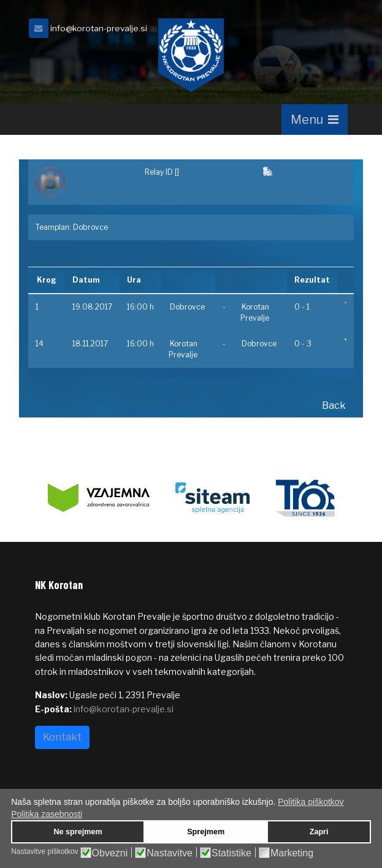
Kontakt (62, 737)
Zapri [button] (319, 832)
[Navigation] (315, 120)
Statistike (231, 853)
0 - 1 (302, 307)
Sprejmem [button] (206, 832)
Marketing (292, 853)
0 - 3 (303, 344)
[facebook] (332, 32)
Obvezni (110, 853)
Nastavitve (170, 853)
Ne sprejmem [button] (78, 832)
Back (334, 405)
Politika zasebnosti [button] (47, 814)
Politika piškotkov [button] (311, 802)
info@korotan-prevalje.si (99, 28)
